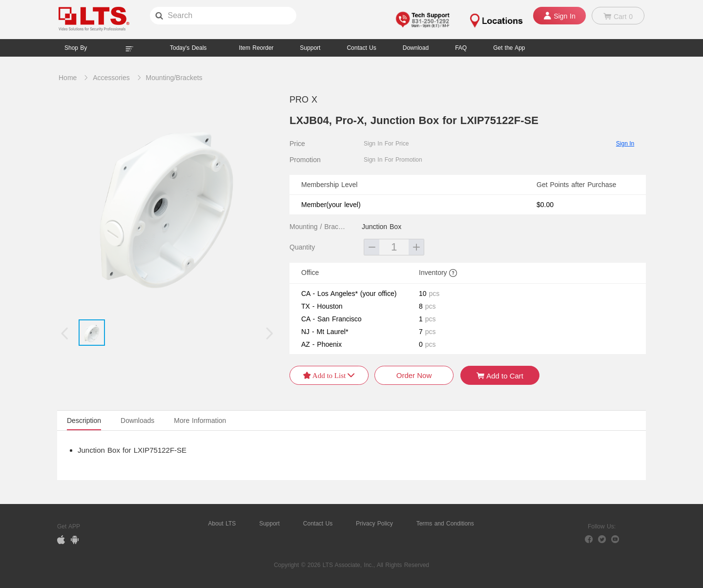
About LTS (222, 524)
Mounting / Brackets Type (319, 227)
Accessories (111, 78)
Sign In (625, 144)
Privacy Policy (374, 524)
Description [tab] (84, 420)
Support (310, 48)
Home (68, 78)
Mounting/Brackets (174, 78)
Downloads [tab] (137, 420)
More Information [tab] (200, 420)
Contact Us (318, 524)
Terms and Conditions (445, 524)
